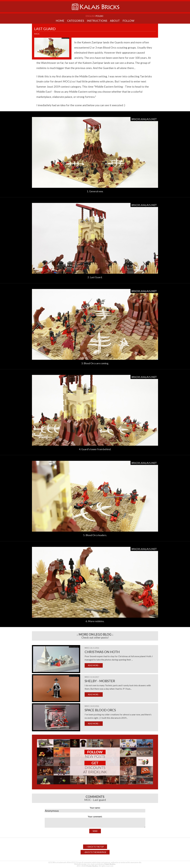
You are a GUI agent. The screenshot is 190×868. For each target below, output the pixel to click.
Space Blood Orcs (100, 710)
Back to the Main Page (95, 852)
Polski (99, 16)
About (115, 21)
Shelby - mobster (100, 681)
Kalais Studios (110, 864)
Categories (76, 21)
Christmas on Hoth (102, 652)
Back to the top (95, 847)
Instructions (97, 21)
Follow (128, 21)
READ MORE (94, 665)
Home (60, 21)
